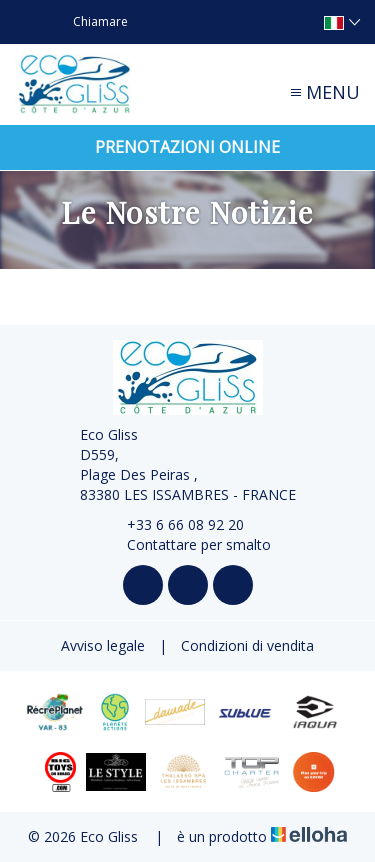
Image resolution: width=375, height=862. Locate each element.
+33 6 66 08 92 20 (174, 524)
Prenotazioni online (187, 147)
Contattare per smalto (187, 544)
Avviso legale (103, 645)
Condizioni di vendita (247, 645)
